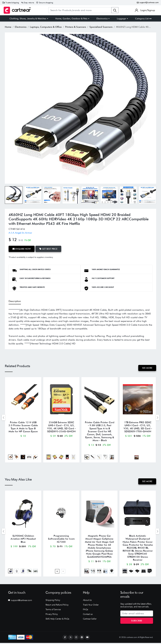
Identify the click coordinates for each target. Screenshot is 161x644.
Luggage (121, 19)
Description (15, 301)
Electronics (102, 19)
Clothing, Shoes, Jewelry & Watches (28, 19)
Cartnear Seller (90, 620)
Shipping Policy (53, 601)
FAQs (85, 611)
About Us (87, 601)
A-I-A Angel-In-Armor (20, 233)
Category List (143, 19)
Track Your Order (91, 606)
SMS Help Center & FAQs (57, 620)
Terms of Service (53, 611)
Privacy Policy (52, 615)
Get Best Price (49, 249)
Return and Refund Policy (57, 606)
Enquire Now (22, 249)
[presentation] (4, 418)
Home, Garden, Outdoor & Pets (71, 19)
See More (147, 368)
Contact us (88, 615)
